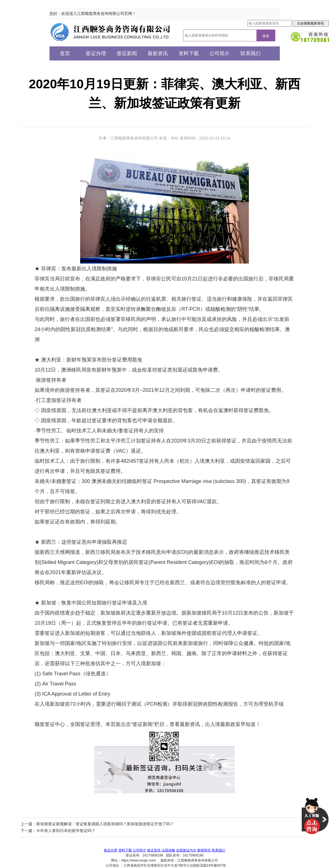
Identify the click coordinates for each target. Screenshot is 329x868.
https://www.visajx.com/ (139, 860)
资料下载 (189, 53)
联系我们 (251, 53)
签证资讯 (154, 850)
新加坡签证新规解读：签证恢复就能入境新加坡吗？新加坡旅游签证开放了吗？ (105, 824)
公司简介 (220, 53)
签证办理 (96, 53)
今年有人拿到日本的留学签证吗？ (66, 831)
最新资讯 (158, 53)
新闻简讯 (204, 850)
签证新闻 (127, 53)
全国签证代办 (186, 850)
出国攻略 (168, 850)
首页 (65, 53)
